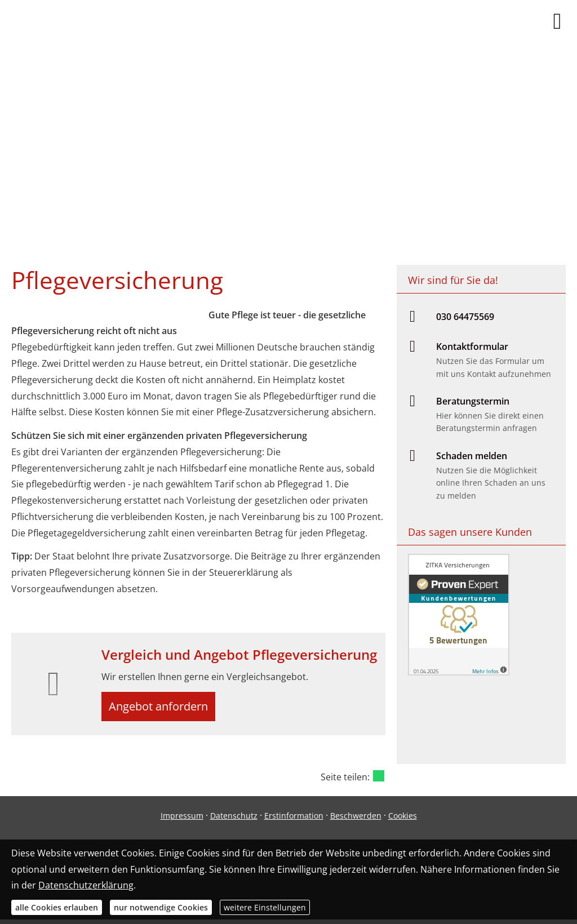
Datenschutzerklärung (86, 885)
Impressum (182, 820)
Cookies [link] (403, 820)
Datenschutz (234, 820)
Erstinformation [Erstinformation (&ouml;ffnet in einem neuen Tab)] (294, 820)
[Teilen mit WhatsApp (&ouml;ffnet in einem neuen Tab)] (379, 780)
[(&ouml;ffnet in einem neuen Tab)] (459, 672)
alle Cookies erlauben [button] (57, 907)
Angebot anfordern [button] (164, 708)
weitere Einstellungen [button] (265, 907)
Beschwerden (356, 820)
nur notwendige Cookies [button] (161, 907)
